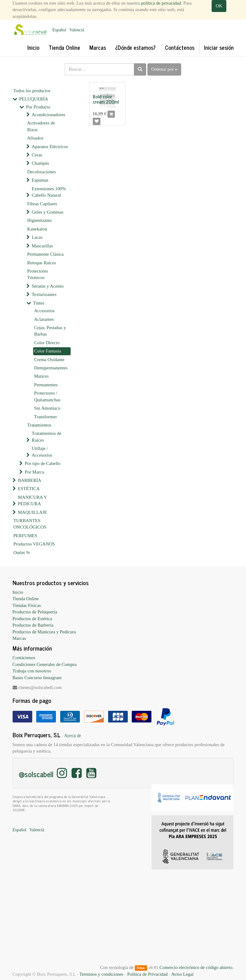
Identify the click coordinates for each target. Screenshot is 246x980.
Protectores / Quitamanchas (47, 396)
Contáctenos (24, 658)
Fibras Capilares (42, 204)
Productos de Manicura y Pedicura (44, 632)
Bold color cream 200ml (106, 99)
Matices (41, 376)
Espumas (40, 180)
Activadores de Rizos (41, 126)
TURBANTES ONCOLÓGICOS (30, 524)
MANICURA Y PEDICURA (32, 500)
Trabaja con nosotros (32, 671)
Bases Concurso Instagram (37, 678)
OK (219, 6)
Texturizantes (44, 294)
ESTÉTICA (29, 489)
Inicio (18, 592)
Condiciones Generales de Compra (45, 664)
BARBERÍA (29, 480)
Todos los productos (32, 91)
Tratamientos (39, 425)
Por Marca (35, 472)
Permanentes (46, 385)
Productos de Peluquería (35, 612)
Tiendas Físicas (27, 605)
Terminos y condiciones (102, 974)
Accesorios (44, 311)
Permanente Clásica (46, 254)
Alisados (35, 138)
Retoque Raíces (42, 263)
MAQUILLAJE (32, 512)
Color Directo (47, 343)
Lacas (37, 237)
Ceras (37, 155)
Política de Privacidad (147, 974)
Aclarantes (44, 319)
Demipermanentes (51, 368)
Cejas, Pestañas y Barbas (50, 331)
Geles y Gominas (47, 212)
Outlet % (22, 553)
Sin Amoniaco (47, 408)
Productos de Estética (32, 619)
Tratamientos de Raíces (47, 437)
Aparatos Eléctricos (50, 147)
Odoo (141, 968)
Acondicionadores (48, 115)
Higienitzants (40, 220)
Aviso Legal (182, 974)
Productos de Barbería (33, 625)
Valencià (77, 30)
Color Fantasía (48, 351)
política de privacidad (161, 3)
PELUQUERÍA (33, 99)
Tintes (39, 303)
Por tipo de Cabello (43, 463)
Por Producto (38, 107)
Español (59, 30)
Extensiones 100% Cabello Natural (49, 192)
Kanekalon (37, 229)
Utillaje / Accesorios (42, 452)
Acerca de (73, 735)
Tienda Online (26, 599)
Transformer (45, 417)
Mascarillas (42, 246)
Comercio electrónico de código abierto (196, 967)
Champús (40, 163)
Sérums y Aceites (48, 286)
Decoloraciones (42, 172)
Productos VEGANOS (34, 544)
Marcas (19, 638)
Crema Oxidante (49, 360)
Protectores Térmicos (38, 274)
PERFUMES (25, 536)
